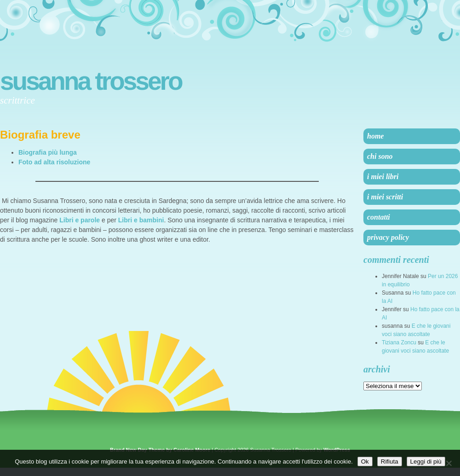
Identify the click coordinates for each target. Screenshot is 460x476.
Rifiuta (390, 461)
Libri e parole (80, 220)
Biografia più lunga (48, 152)
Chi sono (380, 156)
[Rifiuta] (448, 463)
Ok (365, 461)
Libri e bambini (141, 220)
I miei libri (383, 177)
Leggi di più (426, 461)
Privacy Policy (388, 237)
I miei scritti (385, 197)
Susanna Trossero (91, 81)
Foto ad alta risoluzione (54, 162)
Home (375, 136)
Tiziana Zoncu (399, 342)
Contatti (379, 217)
